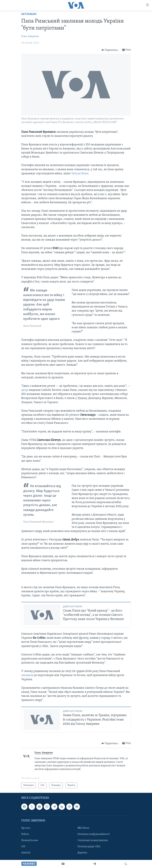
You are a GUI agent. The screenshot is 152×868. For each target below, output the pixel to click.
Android (26, 853)
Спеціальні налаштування (93, 840)
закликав (28, 675)
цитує (25, 390)
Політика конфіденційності (94, 834)
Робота (25, 834)
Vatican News (80, 174)
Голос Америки (30, 36)
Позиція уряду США (89, 847)
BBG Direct (83, 828)
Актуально (29, 14)
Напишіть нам (30, 840)
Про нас (26, 828)
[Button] (110, 50)
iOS (23, 847)
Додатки (82, 853)
